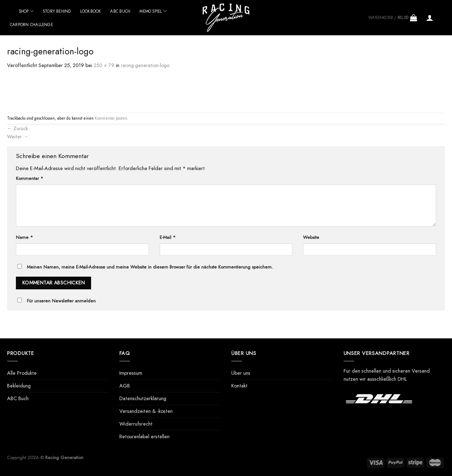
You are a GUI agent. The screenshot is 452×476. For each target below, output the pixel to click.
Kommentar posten (111, 118)
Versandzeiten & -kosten (146, 411)
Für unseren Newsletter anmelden (61, 301)
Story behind (57, 11)
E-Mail (168, 237)
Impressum (131, 373)
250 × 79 (104, 65)
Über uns (241, 373)
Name (24, 237)
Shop (26, 11)
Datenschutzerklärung (143, 398)
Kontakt (239, 386)
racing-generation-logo (145, 65)
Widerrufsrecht (136, 424)
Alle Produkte (22, 373)
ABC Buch (120, 11)
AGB (125, 386)
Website (311, 237)
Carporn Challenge (31, 25)
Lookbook (91, 11)
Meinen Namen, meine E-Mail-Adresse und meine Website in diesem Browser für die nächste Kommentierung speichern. (150, 267)
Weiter (18, 137)
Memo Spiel (153, 11)
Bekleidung (19, 386)
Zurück (17, 128)
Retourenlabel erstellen (144, 436)
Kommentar (29, 178)
